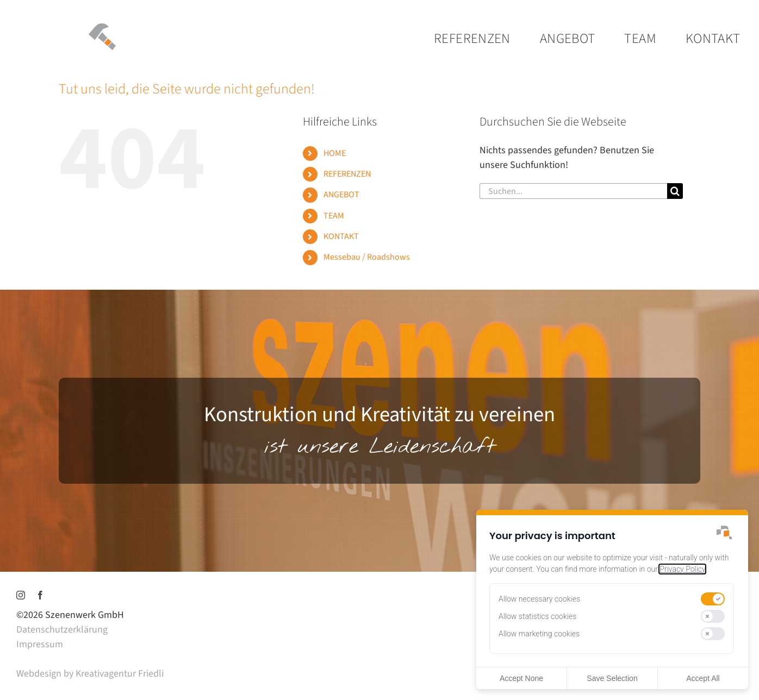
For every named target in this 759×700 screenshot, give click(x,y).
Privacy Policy (682, 569)
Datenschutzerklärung (62, 630)
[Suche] (675, 191)
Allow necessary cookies (539, 599)
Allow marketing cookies (539, 634)
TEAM (334, 216)
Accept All (703, 678)
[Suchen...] (573, 191)
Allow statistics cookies (537, 616)
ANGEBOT (341, 195)
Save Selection (612, 678)
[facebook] (40, 595)
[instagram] (21, 595)
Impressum (40, 644)
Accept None (521, 678)
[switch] (713, 599)
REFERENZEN (347, 174)
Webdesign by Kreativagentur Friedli (90, 674)
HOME (335, 153)
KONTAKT (341, 236)
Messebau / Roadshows (367, 257)
